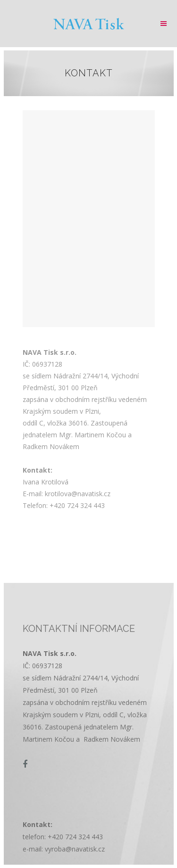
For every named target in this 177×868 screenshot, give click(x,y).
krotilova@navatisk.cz (78, 494)
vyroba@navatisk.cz (75, 849)
